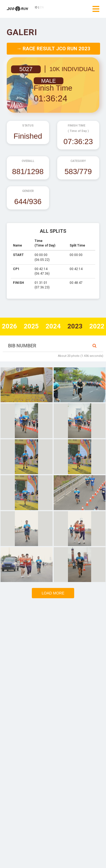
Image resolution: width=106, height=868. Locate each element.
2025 (31, 326)
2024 (53, 326)
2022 (97, 326)
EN (42, 7)
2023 (75, 326)
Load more (53, 593)
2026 (9, 326)
